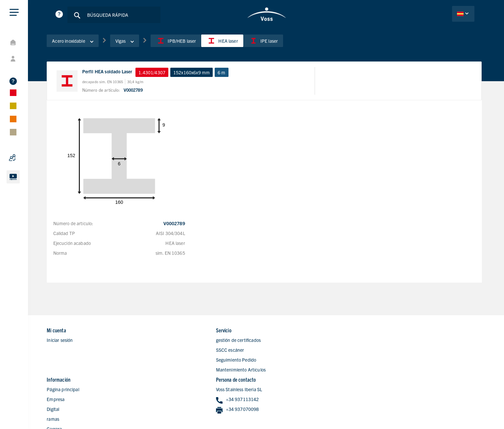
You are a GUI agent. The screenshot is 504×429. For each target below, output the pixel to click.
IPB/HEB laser (181, 42)
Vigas (129, 42)
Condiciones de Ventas (459, 412)
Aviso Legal (420, 412)
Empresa (279, 341)
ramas (276, 361)
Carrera (278, 371)
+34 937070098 (401, 352)
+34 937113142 (401, 342)
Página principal (286, 331)
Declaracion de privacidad (376, 412)
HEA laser (227, 42)
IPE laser (268, 42)
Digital (276, 351)
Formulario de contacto (293, 381)
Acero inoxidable (77, 42)
